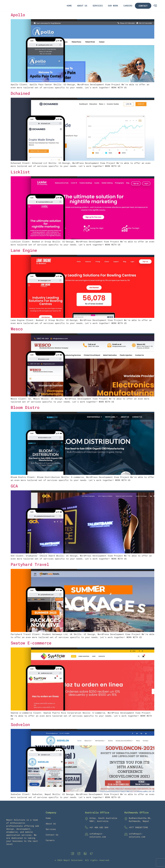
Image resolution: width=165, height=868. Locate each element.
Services (98, 6)
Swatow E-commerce (31, 643)
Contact (143, 6)
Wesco (17, 329)
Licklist (20, 172)
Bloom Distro (25, 407)
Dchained (20, 93)
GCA (14, 486)
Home (71, 6)
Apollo (18, 15)
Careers (128, 6)
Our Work (113, 6)
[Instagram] (79, 854)
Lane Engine (24, 250)
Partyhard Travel (30, 564)
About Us (83, 6)
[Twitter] (92, 854)
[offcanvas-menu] (155, 6)
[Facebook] (73, 854)
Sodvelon (20, 724)
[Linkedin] (86, 854)
